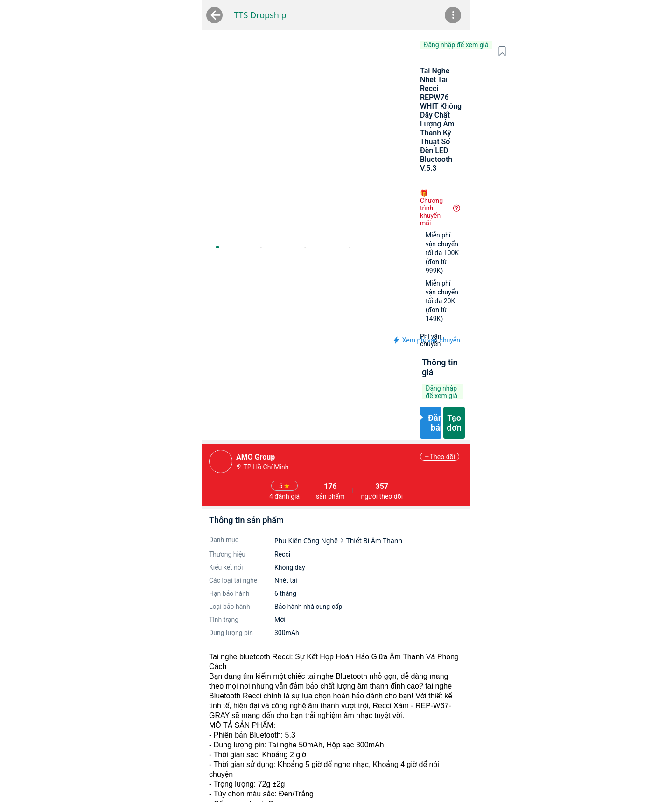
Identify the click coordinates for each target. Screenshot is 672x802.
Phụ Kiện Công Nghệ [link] (209, 367)
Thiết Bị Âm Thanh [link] (277, 367)
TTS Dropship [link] (138, 15)
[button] (552, 51)
